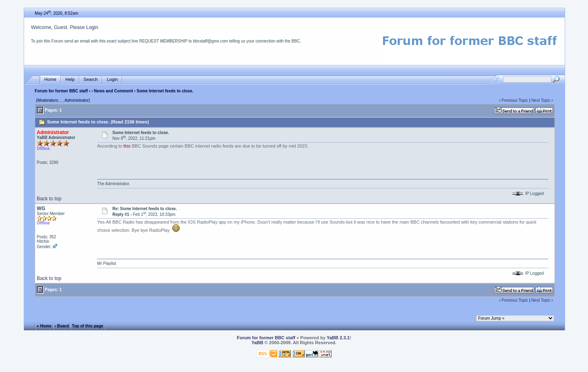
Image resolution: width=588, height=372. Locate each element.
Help (70, 80)
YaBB (257, 343)
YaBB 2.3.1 (338, 338)
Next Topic (541, 100)
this (127, 146)
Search (91, 80)
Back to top (49, 199)
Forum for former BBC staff (61, 91)
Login (92, 27)
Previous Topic (515, 100)
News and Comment (114, 91)
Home (50, 80)
